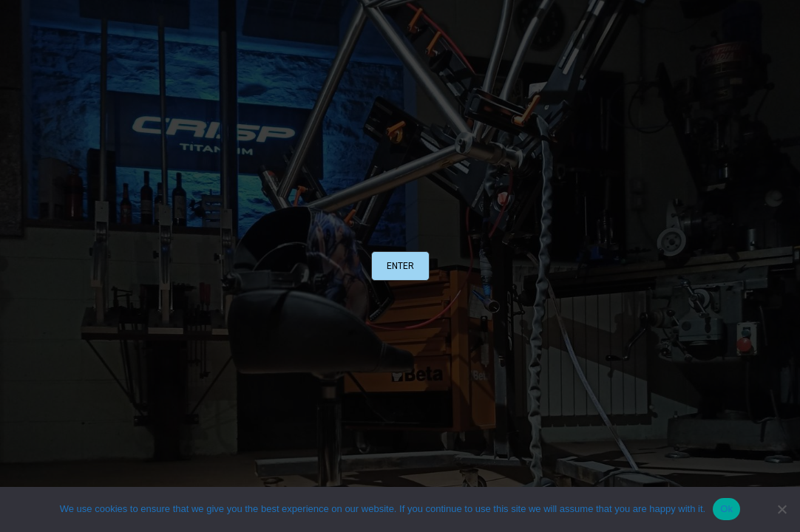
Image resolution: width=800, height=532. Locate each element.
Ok (726, 509)
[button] (400, 266)
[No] (782, 509)
